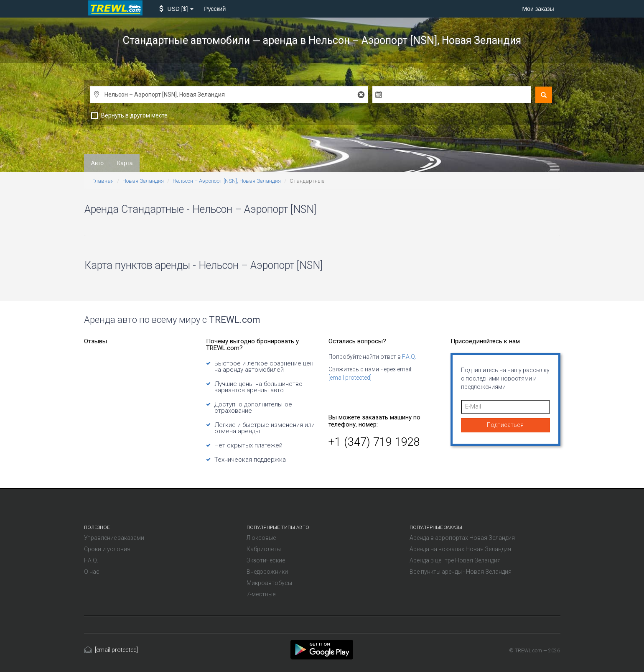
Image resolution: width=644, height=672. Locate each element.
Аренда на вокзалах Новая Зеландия (460, 549)
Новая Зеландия (143, 181)
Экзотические (266, 560)
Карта (125, 163)
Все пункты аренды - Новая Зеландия (461, 572)
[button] (177, 9)
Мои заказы (538, 9)
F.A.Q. (409, 357)
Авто (98, 163)
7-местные (261, 594)
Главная (103, 181)
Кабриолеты (264, 549)
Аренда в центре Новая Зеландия (455, 560)
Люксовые (261, 538)
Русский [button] (215, 9)
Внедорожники (267, 572)
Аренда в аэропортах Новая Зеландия (462, 538)
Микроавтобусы (269, 583)
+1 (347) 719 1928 (374, 442)
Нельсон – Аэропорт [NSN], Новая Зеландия (227, 181)
